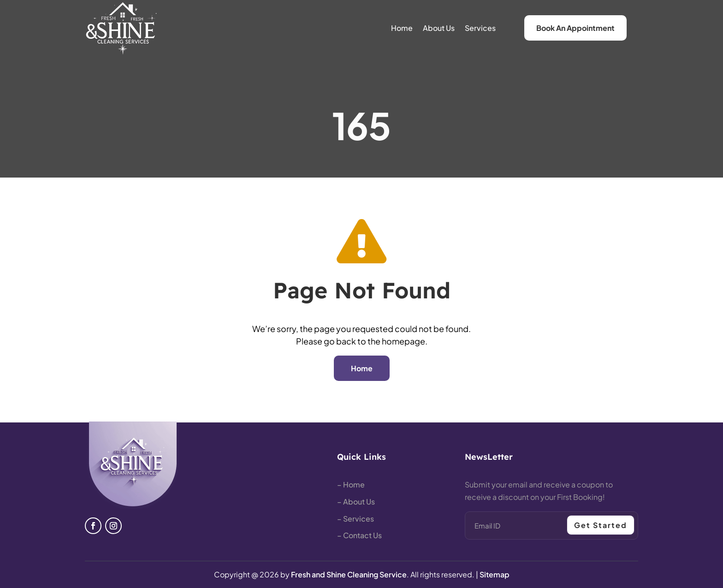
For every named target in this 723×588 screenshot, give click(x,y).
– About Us (356, 502)
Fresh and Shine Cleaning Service (349, 574)
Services (480, 28)
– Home (351, 484)
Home (402, 28)
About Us (439, 28)
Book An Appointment (575, 28)
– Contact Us (359, 535)
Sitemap (495, 574)
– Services (356, 519)
